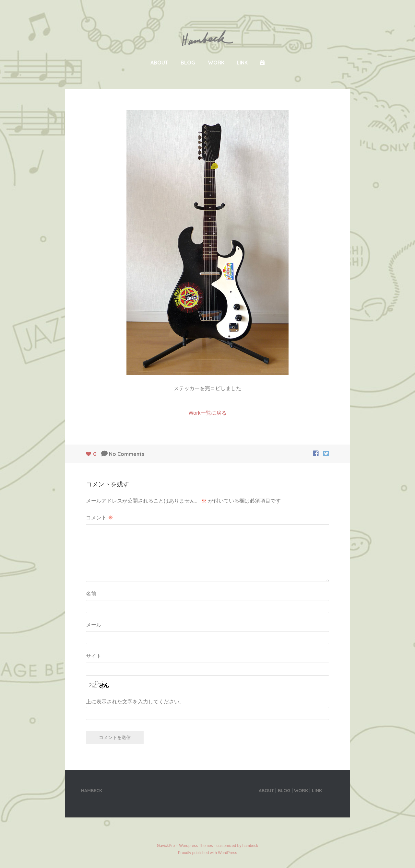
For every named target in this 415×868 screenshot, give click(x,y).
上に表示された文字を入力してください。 (135, 702)
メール (94, 625)
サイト (94, 656)
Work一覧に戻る (207, 413)
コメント (100, 517)
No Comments (127, 454)
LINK (242, 63)
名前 (91, 594)
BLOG (188, 63)
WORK (216, 63)
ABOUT (159, 63)
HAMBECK (92, 791)
